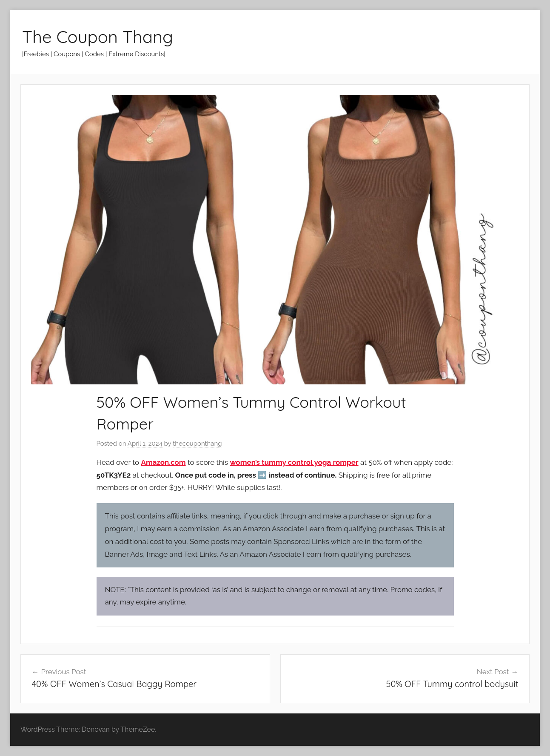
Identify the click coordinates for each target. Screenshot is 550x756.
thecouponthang (197, 444)
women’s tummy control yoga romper (294, 462)
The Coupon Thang (98, 37)
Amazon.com (164, 462)
